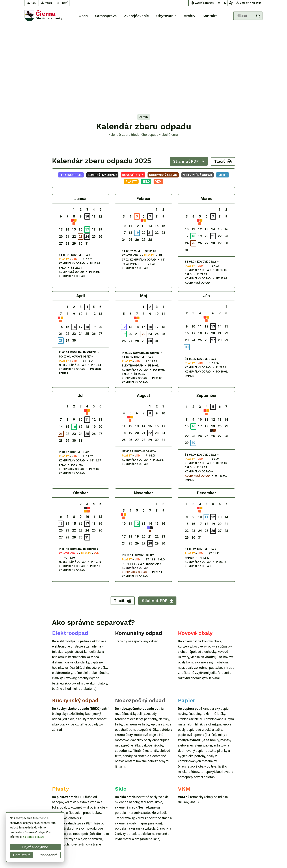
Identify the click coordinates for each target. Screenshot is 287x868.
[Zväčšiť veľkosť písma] (231, 3)
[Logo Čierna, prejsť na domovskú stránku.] (44, 16)
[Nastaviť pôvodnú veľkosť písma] (225, 3)
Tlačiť (223, 81)
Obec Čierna (208, 858)
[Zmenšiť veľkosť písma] (219, 3)
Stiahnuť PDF (189, 81)
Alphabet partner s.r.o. (162, 858)
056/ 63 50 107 (248, 837)
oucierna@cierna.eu (250, 842)
